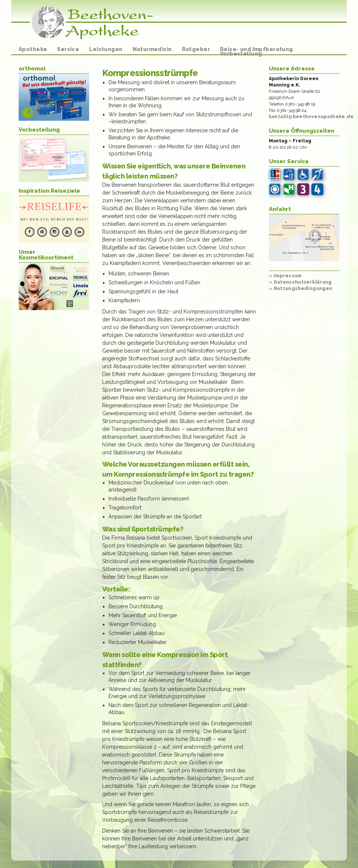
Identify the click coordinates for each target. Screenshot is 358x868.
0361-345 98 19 (300, 104)
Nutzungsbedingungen (301, 288)
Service (68, 49)
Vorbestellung (241, 54)
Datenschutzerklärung (300, 282)
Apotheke (33, 49)
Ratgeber (196, 49)
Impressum (285, 276)
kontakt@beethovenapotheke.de (311, 117)
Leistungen (106, 49)
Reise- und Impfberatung (257, 49)
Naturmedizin (152, 49)
